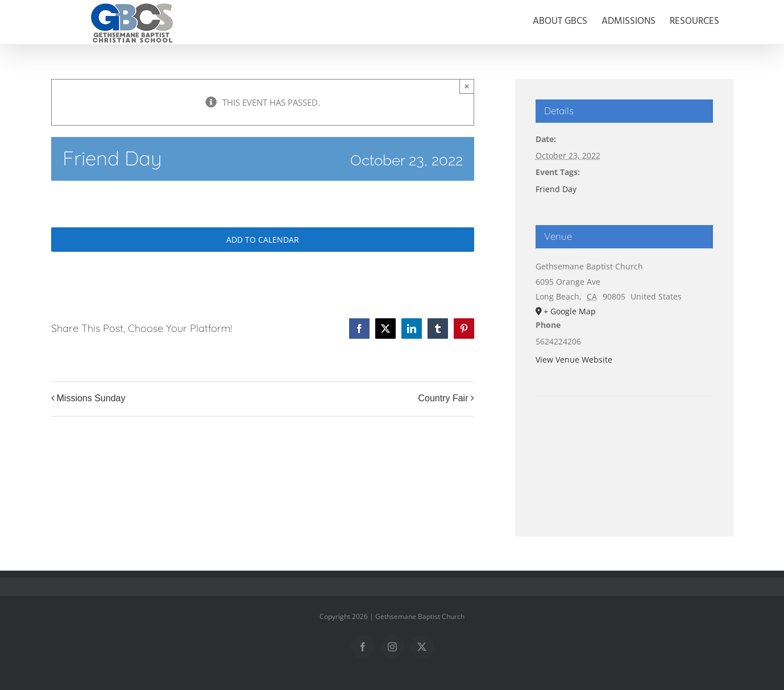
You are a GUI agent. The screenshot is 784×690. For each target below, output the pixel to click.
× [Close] (467, 86)
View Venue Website (574, 359)
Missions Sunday (91, 398)
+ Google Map (570, 311)
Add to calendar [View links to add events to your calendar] (263, 240)
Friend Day (556, 189)
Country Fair (443, 398)
